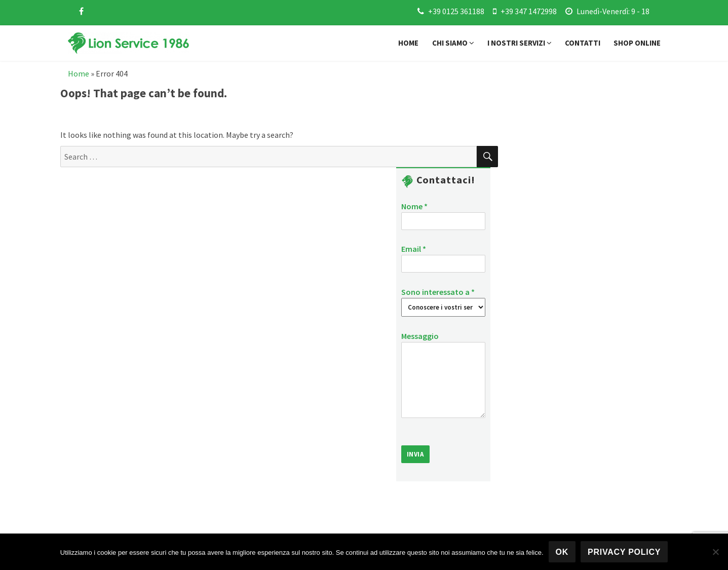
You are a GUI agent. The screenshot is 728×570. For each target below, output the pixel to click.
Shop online (637, 43)
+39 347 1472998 (529, 11)
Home (408, 43)
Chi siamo (453, 43)
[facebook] (81, 11)
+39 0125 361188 (456, 11)
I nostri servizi (520, 43)
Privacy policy (624, 552)
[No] (715, 552)
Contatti (583, 43)
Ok (562, 552)
